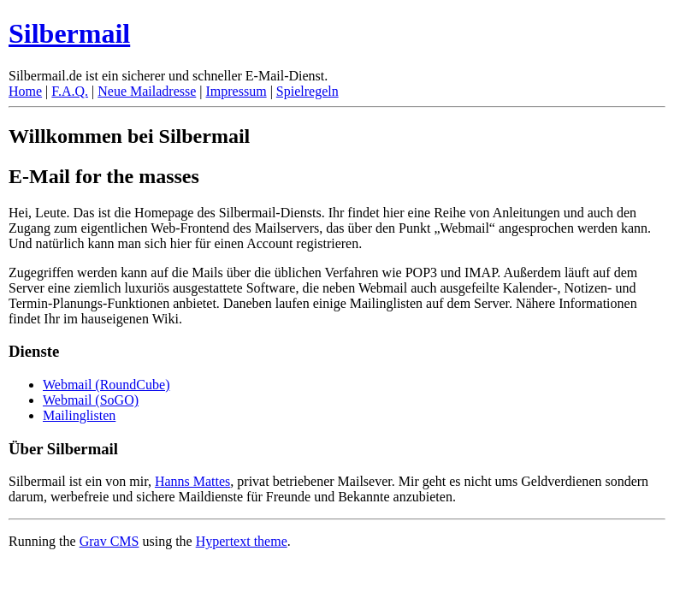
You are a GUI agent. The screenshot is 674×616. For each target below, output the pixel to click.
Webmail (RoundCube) (106, 385)
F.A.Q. (70, 91)
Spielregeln (307, 91)
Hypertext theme (242, 541)
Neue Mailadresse (147, 91)
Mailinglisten (79, 415)
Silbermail (69, 33)
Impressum (236, 91)
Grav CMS (109, 541)
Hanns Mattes (192, 481)
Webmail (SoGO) (91, 400)
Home (25, 91)
